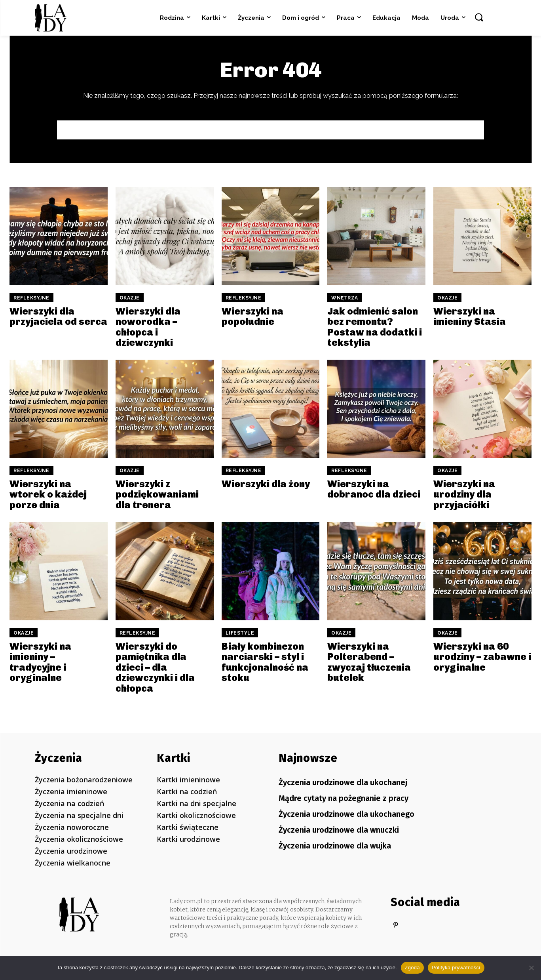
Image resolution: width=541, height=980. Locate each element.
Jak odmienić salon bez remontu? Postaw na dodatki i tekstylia (375, 327)
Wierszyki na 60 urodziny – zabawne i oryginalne (482, 657)
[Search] (467, 130)
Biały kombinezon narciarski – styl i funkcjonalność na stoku (265, 662)
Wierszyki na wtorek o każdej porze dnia (48, 494)
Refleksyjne (31, 298)
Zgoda (412, 968)
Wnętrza (345, 298)
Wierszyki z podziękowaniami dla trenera (157, 494)
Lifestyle (240, 633)
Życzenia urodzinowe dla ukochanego (346, 813)
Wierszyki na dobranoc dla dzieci (374, 489)
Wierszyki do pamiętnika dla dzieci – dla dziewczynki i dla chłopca (155, 667)
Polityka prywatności (456, 968)
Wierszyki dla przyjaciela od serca (58, 316)
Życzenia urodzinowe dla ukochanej (343, 782)
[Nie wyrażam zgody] (531, 968)
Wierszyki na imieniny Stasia (470, 316)
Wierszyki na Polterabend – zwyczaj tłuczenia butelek (369, 662)
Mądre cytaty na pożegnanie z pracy (344, 798)
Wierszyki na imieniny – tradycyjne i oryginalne (40, 662)
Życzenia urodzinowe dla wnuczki (339, 829)
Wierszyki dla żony (266, 484)
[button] (479, 17)
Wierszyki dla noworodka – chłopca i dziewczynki (148, 327)
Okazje (130, 298)
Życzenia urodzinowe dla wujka (335, 844)
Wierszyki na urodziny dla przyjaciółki (464, 494)
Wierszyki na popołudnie (252, 316)
